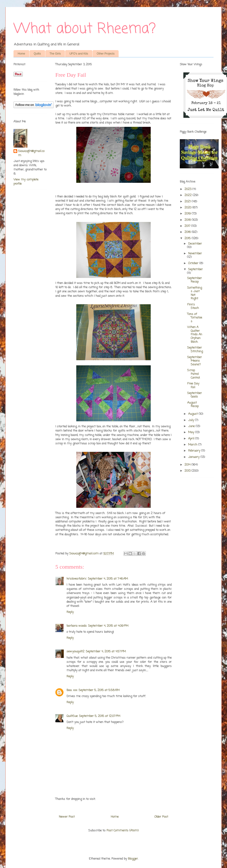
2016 (188, 232)
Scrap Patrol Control (194, 374)
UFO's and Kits (79, 54)
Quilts (37, 54)
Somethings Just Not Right (195, 293)
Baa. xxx (72, 690)
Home (21, 54)
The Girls (55, 54)
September (195, 269)
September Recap (195, 280)
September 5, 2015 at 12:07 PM (100, 716)
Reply (70, 612)
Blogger (133, 859)
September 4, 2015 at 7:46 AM (108, 579)
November (195, 254)
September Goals (195, 395)
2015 (188, 238)
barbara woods (77, 626)
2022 (189, 195)
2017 (188, 226)
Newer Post (67, 817)
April (192, 439)
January (194, 457)
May (192, 432)
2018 (188, 220)
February (195, 451)
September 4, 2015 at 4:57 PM (106, 652)
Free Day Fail (193, 386)
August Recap (193, 405)
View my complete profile (26, 182)
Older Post (161, 817)
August (193, 414)
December (195, 244)
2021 (188, 202)
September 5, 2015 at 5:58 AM (99, 690)
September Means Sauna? (195, 361)
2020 (188, 208)
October (194, 263)
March (193, 445)
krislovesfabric (77, 579)
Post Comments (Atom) (123, 831)
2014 (188, 465)
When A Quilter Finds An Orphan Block (195, 334)
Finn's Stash (193, 306)
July (192, 420)
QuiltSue (72, 716)
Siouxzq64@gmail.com (31, 153)
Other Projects (106, 54)
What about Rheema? (85, 29)
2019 (188, 214)
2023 (188, 189)
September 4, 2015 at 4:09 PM (108, 626)
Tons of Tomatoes (195, 318)
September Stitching (195, 350)
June (192, 426)
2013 (188, 471)
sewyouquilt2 (75, 652)
